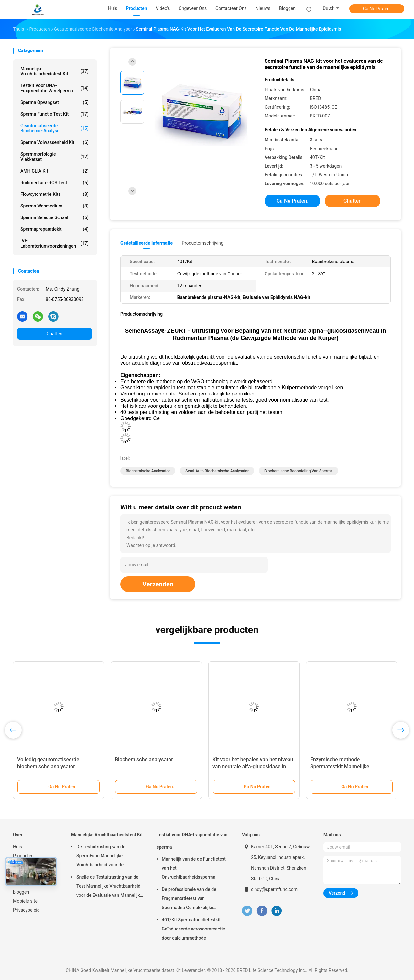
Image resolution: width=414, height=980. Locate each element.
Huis (17, 847)
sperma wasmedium (54, 206)
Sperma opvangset (54, 102)
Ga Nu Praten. (377, 9)
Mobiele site (25, 901)
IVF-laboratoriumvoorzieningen (54, 243)
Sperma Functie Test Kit (54, 114)
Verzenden (158, 584)
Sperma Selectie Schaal (54, 217)
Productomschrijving (203, 243)
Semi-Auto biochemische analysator (217, 471)
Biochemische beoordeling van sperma (299, 471)
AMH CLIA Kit (54, 171)
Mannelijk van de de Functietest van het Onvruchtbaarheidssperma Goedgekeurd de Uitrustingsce (194, 869)
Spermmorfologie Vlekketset (54, 157)
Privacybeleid (26, 910)
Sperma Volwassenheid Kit (54, 142)
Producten (23, 856)
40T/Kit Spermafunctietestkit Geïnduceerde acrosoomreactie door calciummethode (193, 929)
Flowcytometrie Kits (54, 194)
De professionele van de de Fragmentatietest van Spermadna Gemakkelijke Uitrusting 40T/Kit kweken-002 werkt (193, 899)
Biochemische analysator (148, 471)
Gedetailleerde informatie (147, 243)
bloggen (21, 892)
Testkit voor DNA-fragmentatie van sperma (54, 88)
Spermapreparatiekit (54, 229)
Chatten (54, 334)
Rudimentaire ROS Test (54, 183)
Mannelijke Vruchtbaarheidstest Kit (54, 71)
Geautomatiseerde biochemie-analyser (54, 128)
